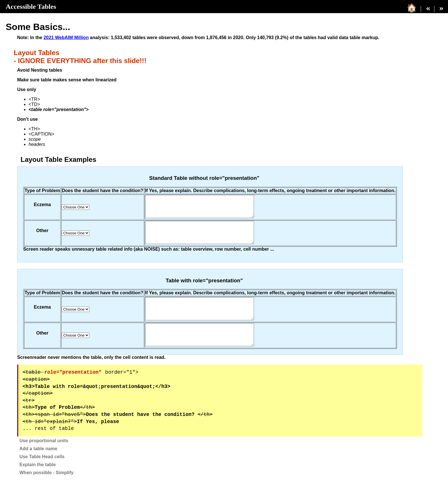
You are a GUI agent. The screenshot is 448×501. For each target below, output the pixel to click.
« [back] (428, 8)
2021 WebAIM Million (66, 38)
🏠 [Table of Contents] (412, 8)
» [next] (441, 8)
